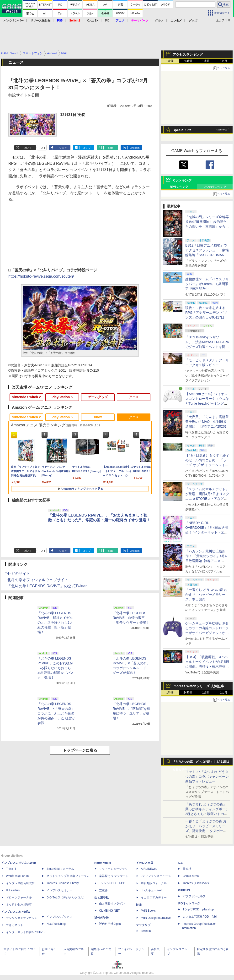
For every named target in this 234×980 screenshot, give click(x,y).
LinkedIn (135, 148)
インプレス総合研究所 (20, 883)
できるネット (15, 925)
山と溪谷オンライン (112, 903)
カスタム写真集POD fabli (200, 917)
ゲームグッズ (98, 397)
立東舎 (103, 890)
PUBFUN (184, 890)
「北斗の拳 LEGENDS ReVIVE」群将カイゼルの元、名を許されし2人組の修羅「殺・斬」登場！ (55, 622)
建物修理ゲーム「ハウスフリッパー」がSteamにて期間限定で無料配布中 (207, 284)
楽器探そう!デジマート (114, 876)
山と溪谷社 (101, 897)
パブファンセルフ (194, 896)
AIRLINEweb (149, 869)
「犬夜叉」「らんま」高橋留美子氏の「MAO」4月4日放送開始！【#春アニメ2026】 (207, 422)
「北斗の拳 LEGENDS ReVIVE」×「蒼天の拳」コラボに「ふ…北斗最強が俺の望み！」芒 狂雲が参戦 (56, 713)
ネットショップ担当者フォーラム (68, 876)
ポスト (28, 148)
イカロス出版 (145, 863)
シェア (63, 148)
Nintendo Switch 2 (26, 397)
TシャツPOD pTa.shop (198, 909)
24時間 (188, 61)
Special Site (182, 130)
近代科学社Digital (110, 924)
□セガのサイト (17, 574)
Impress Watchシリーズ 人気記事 (198, 686)
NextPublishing (56, 924)
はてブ (87, 148)
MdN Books (148, 911)
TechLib (146, 931)
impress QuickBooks (196, 883)
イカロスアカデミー (154, 897)
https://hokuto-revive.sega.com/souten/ (41, 276)
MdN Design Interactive (156, 918)
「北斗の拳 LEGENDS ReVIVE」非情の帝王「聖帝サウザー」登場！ (131, 618)
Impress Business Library (63, 883)
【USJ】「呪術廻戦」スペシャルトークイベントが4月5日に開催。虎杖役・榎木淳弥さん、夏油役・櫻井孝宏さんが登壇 (207, 666)
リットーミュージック (113, 869)
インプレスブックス (59, 917)
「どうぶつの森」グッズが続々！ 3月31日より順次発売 (201, 763)
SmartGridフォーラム (60, 869)
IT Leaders (13, 890)
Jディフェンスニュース (156, 876)
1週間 (206, 61)
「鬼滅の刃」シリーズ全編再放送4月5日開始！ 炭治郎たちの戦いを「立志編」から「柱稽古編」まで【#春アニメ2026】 (207, 226)
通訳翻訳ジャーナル (154, 883)
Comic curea (191, 876)
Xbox (98, 417)
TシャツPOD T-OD (112, 883)
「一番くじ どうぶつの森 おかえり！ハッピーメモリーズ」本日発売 (206, 595)
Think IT (11, 869)
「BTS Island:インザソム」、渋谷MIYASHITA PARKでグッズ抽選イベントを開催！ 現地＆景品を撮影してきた (207, 347)
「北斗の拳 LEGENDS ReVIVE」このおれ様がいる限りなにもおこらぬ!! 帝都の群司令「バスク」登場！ (56, 668)
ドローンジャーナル (19, 897)
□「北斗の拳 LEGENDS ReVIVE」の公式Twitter (46, 586)
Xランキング (182, 180)
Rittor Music (103, 863)
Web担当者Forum (17, 876)
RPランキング (179, 187)
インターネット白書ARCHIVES (26, 932)
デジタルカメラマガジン (22, 918)
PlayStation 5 (62, 397)
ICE (180, 863)
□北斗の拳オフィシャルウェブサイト (37, 580)
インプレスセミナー (59, 890)
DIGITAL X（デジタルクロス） (66, 897)
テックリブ (143, 925)
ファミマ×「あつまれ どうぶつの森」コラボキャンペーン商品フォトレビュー (207, 776)
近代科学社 (101, 918)
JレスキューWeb (152, 890)
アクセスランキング (188, 55)
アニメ (134, 397)
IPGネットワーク (189, 903)
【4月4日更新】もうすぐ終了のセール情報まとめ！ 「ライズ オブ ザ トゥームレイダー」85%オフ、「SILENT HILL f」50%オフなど (207, 465)
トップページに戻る (80, 750)
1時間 (170, 61)
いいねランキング (215, 187)
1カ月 (224, 61)
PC (107, 21)
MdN (139, 905)
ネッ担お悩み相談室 (19, 905)
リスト (42, 148)
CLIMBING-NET (109, 911)
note (111, 148)
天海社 (187, 869)
